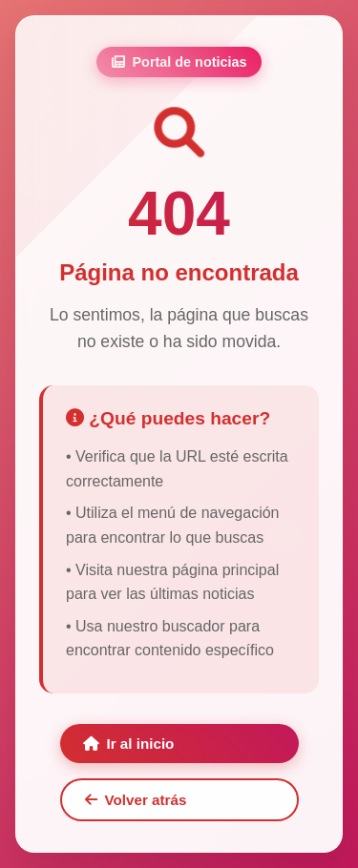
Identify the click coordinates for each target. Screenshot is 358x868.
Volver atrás (136, 800)
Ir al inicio (129, 744)
